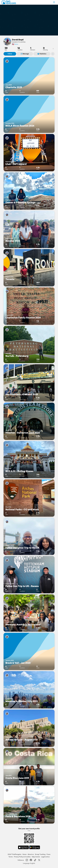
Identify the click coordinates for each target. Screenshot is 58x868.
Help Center (36, 857)
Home (25, 854)
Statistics (42, 54)
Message (25, 54)
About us (31, 854)
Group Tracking (40, 854)
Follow (10, 54)
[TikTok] (35, 860)
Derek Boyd (18, 40)
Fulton (15, 44)
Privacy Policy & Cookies (22, 857)
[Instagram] (27, 860)
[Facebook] (31, 860)
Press (48, 854)
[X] (39, 860)
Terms (11, 857)
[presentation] (53, 49)
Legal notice (45, 857)
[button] (54, 2)
